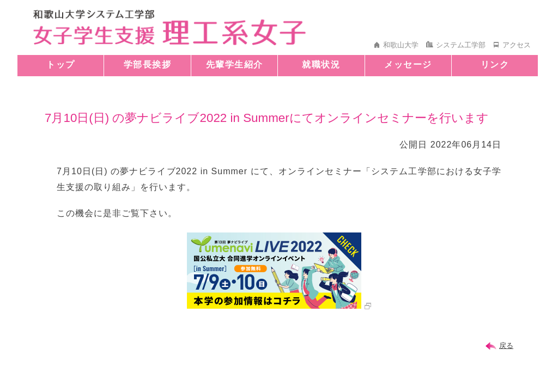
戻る (506, 345)
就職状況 (321, 65)
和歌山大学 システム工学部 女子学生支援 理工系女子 (169, 27)
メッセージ (408, 65)
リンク (495, 65)
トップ (61, 65)
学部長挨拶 (148, 65)
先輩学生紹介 (235, 65)
